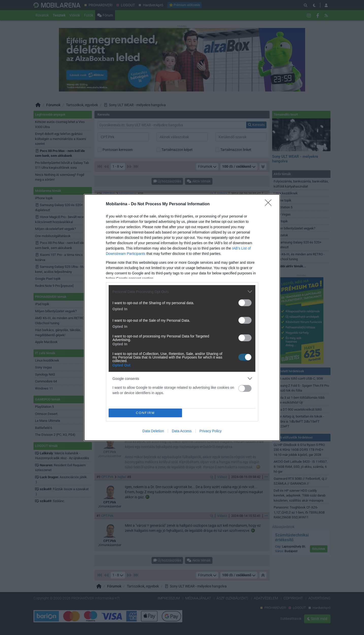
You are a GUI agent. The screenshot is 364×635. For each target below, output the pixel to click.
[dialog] (182, 317)
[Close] (270, 204)
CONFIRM (145, 413)
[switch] (245, 303)
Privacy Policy (211, 431)
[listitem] (182, 292)
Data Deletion (153, 431)
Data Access (182, 431)
